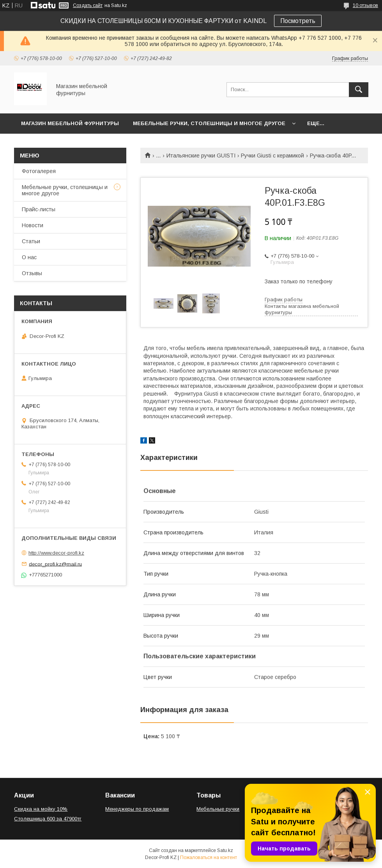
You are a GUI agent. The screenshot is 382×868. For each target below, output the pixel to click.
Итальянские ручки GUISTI (201, 156)
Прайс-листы (39, 209)
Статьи (31, 241)
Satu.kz (225, 850)
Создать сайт (88, 5)
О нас (29, 257)
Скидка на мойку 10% (41, 809)
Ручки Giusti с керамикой (272, 156)
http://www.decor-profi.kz (56, 553)
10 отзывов (365, 5)
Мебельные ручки (218, 809)
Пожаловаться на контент (209, 857)
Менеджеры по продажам (137, 809)
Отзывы (32, 273)
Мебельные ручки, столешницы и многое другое (209, 123)
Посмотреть (298, 21)
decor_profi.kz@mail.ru (55, 564)
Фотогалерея (39, 171)
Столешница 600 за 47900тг (48, 819)
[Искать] (359, 90)
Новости (33, 225)
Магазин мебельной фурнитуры (70, 123)
